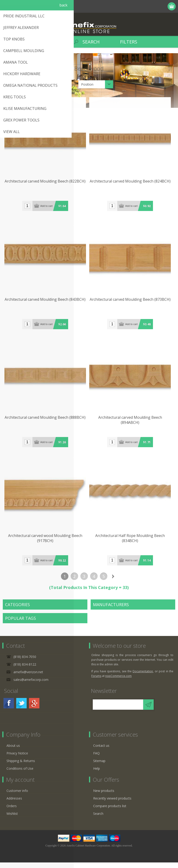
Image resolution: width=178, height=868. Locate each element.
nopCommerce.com (118, 681)
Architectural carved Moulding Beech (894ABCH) (132, 424)
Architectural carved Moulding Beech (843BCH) (46, 302)
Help (97, 774)
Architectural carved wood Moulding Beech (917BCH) (46, 544)
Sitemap (99, 766)
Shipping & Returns (21, 766)
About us (13, 751)
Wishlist (12, 819)
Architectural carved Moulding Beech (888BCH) (46, 422)
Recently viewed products (112, 804)
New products (104, 796)
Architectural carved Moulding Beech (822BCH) (46, 183)
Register (145, 6)
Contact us (101, 751)
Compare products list (110, 811)
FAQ (96, 759)
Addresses (14, 804)
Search (98, 819)
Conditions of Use (20, 774)
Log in (154, 6)
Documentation (143, 677)
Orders (12, 811)
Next (113, 582)
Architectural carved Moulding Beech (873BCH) (132, 302)
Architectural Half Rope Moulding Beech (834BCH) (132, 544)
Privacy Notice (17, 759)
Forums (96, 681)
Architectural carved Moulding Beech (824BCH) (132, 183)
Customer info (17, 796)
